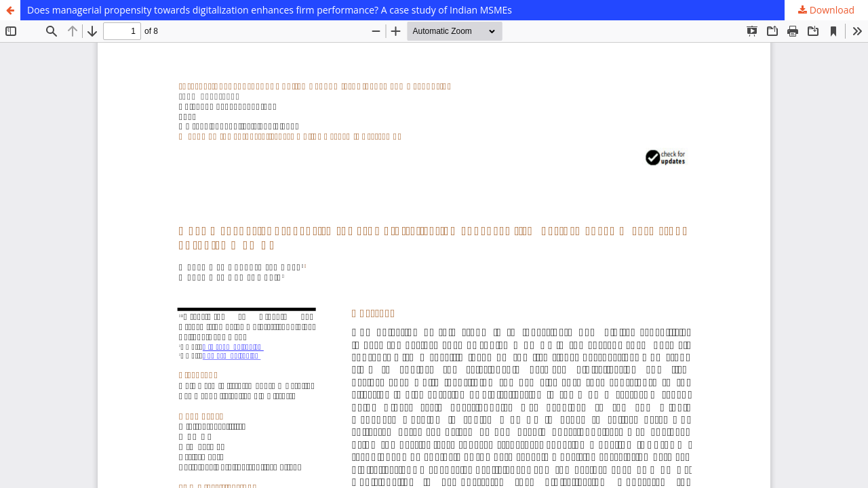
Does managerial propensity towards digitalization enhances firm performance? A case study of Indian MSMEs (270, 10)
